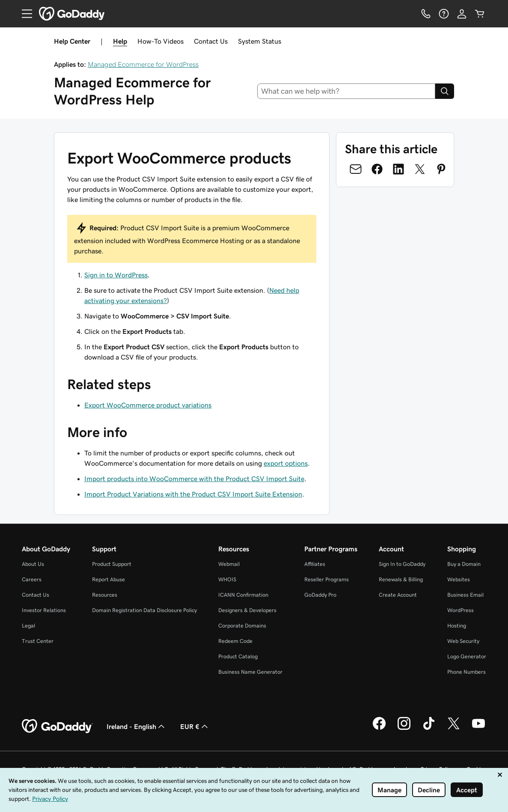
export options (286, 463)
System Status (260, 41)
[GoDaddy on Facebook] (379, 729)
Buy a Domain (464, 564)
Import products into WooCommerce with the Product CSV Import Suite (194, 479)
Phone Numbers (466, 672)
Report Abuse (108, 579)
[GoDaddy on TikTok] (429, 729)
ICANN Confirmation (243, 595)
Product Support (112, 564)
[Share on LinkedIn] (398, 169)
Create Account (398, 595)
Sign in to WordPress (116, 275)
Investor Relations (44, 610)
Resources (105, 595)
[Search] (445, 91)
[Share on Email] (356, 169)
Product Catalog (238, 656)
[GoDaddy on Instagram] (404, 729)
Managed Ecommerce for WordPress (143, 64)
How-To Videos (160, 41)
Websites (459, 579)
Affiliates (315, 564)
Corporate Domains (242, 626)
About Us (33, 564)
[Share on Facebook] (377, 169)
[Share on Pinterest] (441, 169)
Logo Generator (467, 656)
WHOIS (227, 579)
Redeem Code (235, 641)
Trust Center (38, 641)
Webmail (229, 564)
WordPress (460, 610)
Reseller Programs (327, 579)
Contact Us (211, 41)
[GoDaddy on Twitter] (454, 729)
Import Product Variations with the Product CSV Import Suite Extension (193, 494)
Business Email (465, 595)
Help (120, 41)
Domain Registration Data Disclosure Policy (144, 610)
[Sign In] (462, 14)
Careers (32, 579)
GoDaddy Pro (320, 595)
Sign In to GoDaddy (402, 564)
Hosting (457, 626)
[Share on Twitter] (420, 169)
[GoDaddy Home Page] (57, 726)
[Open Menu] (24, 14)
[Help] (444, 14)
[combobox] (346, 91)
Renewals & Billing (401, 579)
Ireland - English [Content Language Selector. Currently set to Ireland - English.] (137, 726)
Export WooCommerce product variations (148, 405)
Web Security (463, 641)
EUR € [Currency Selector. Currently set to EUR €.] (195, 726)
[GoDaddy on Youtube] (478, 729)
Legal (28, 626)
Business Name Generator (250, 672)
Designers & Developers (247, 610)
